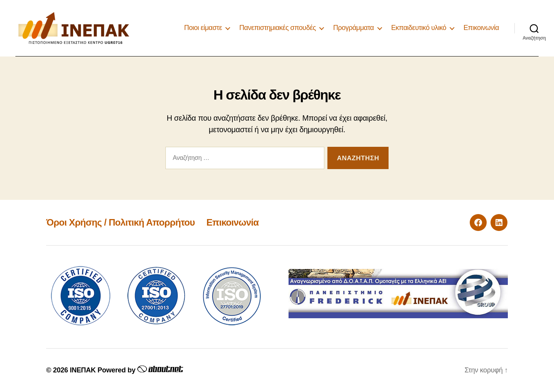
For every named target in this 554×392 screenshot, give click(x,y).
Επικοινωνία (481, 28)
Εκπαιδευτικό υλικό (419, 28)
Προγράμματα (354, 28)
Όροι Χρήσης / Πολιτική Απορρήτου (120, 222)
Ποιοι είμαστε (203, 28)
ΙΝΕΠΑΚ (83, 370)
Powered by (139, 370)
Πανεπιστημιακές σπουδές (278, 28)
